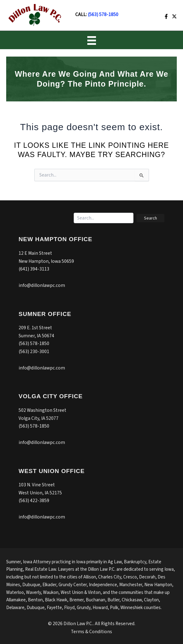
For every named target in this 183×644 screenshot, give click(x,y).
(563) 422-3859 (34, 501)
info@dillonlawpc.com (42, 285)
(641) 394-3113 (34, 269)
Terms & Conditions (91, 632)
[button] (150, 218)
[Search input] (104, 218)
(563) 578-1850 (103, 15)
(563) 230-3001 (34, 352)
